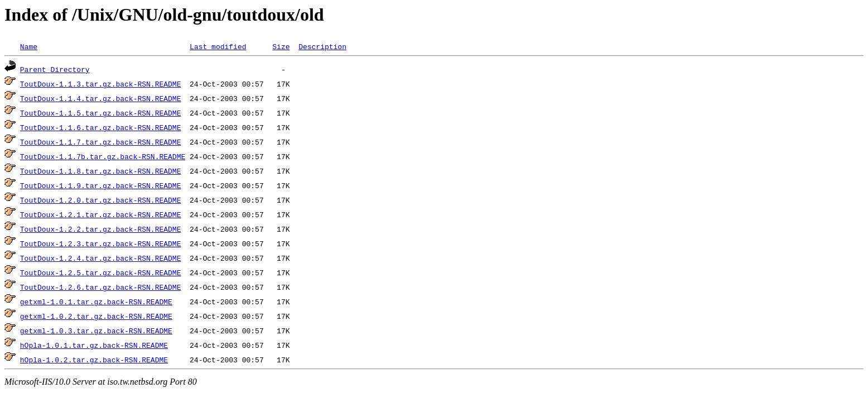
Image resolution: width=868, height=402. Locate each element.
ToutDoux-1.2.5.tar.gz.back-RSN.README (101, 272)
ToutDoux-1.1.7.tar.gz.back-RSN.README (101, 142)
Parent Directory (55, 69)
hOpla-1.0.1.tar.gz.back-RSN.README (94, 345)
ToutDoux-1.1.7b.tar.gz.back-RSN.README (103, 156)
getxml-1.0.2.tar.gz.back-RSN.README (96, 316)
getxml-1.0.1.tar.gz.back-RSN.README (96, 301)
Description (322, 46)
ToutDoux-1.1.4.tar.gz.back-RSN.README (101, 98)
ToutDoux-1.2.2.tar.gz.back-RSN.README (101, 229)
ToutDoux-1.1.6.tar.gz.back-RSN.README (101, 127)
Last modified (218, 46)
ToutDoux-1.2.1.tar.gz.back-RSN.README (101, 214)
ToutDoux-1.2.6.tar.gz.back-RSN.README (101, 287)
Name (29, 46)
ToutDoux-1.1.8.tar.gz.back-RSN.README (101, 171)
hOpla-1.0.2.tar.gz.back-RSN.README (94, 360)
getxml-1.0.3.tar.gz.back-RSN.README (96, 331)
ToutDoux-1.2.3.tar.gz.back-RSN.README (101, 243)
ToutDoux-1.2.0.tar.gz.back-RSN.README (101, 200)
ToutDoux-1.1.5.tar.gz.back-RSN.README (101, 113)
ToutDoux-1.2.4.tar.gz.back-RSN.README (101, 258)
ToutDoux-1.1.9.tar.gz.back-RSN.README (101, 185)
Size (281, 46)
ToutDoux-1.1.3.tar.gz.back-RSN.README (101, 84)
